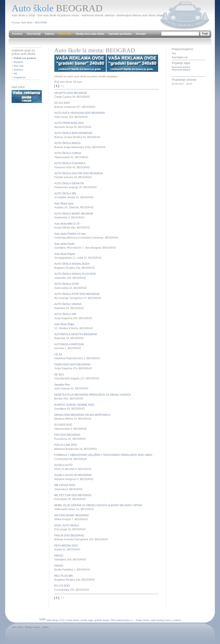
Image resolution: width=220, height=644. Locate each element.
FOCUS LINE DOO (66, 445)
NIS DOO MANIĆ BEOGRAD (72, 515)
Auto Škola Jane (64, 204)
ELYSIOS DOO (63, 425)
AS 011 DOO (62, 103)
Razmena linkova (181, 67)
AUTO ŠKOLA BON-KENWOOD (73, 133)
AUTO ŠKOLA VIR (65, 314)
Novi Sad (19, 66)
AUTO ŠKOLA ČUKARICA (70, 163)
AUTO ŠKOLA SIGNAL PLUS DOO (75, 274)
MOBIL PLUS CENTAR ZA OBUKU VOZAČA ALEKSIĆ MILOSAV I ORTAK (98, 505)
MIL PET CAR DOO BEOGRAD (73, 495)
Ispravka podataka (120, 34)
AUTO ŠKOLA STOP (67, 284)
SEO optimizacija (120, 620)
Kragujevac (20, 77)
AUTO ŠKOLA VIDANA (68, 304)
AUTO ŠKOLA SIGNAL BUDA (72, 264)
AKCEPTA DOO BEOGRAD (71, 93)
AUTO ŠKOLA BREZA (67, 143)
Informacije (34, 34)
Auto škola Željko (64, 324)
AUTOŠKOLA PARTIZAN (69, 344)
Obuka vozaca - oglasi (37, 627)
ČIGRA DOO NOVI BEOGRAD (72, 365)
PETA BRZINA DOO (66, 546)
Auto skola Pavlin (64, 244)
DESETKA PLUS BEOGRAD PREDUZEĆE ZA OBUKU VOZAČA (93, 395)
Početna (17, 34)
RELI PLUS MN (64, 576)
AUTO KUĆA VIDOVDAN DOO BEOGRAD (80, 113)
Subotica (18, 70)
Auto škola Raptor (65, 254)
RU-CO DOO (62, 586)
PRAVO (59, 556)
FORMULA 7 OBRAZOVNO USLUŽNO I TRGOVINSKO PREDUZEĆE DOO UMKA (103, 455)
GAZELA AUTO (63, 465)
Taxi (174, 53)
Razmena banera (181, 70)
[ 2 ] (62, 86)
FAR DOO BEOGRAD (67, 435)
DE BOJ (59, 375)
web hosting (157, 620)
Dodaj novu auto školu (90, 34)
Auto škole (27, 23)
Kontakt (141, 34)
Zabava (50, 34)
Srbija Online (143, 620)
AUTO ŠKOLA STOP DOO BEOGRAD (77, 294)
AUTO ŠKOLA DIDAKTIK (69, 183)
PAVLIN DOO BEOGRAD (69, 536)
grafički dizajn (102, 620)
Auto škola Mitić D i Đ (67, 224)
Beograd (18, 62)
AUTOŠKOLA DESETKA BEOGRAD (76, 334)
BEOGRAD (41, 23)
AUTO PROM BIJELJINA (69, 123)
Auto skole (17, 627)
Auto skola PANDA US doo (70, 234)
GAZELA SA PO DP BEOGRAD (73, 475)
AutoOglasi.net (180, 57)
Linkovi (177, 620)
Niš (15, 74)
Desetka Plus (62, 385)
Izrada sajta (87, 620)
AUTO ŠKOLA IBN (65, 194)
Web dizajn (53, 620)
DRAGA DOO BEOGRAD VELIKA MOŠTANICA (82, 415)
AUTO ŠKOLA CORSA (68, 153)
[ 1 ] (57, 86)
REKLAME (65, 34)
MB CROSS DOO (65, 485)
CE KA (58, 354)
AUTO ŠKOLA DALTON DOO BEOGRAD (79, 173)
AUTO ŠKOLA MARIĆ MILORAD (74, 214)
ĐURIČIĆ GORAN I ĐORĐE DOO (74, 405)
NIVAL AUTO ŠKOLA (67, 525)
